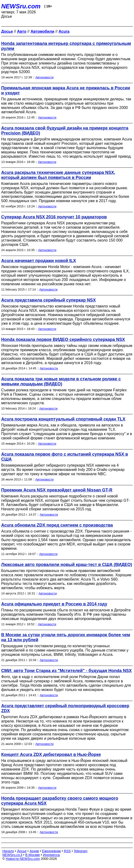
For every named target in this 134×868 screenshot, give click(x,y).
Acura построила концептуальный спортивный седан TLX (63, 419)
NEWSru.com (21, 6)
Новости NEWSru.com (23, 859)
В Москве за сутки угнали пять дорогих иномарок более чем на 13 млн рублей (66, 637)
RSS (67, 851)
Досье (22, 851)
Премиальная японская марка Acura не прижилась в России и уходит (66, 90)
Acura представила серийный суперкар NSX (48, 300)
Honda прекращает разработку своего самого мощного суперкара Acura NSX (60, 801)
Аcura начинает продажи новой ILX (39, 261)
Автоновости (44, 77)
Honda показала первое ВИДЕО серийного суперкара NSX (63, 340)
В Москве (33, 855)
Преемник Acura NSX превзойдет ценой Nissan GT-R (57, 490)
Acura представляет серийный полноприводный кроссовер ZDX (65, 708)
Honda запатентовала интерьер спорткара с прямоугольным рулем (66, 46)
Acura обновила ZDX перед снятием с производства (57, 525)
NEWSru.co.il (12, 855)
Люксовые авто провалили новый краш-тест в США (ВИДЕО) (67, 565)
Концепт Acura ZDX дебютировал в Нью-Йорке (51, 755)
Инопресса (51, 855)
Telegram (81, 851)
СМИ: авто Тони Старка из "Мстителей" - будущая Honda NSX (67, 671)
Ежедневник (51, 851)
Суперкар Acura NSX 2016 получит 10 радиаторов (54, 217)
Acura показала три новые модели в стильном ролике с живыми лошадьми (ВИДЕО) (61, 381)
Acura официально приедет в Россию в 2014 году (54, 604)
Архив (34, 851)
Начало (8, 851)
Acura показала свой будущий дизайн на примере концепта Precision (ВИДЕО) (65, 131)
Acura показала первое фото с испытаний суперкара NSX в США (65, 457)
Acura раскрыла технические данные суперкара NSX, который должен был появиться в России (58, 175)
